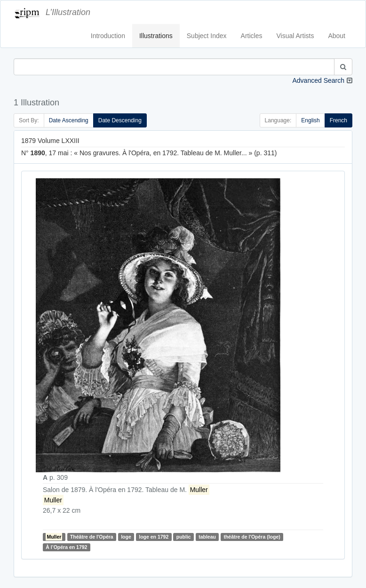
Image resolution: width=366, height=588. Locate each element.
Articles (252, 36)
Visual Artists (295, 36)
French (338, 120)
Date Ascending (69, 120)
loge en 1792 (154, 537)
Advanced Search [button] (318, 80)
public (184, 537)
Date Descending (120, 120)
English (310, 120)
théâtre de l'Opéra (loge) (252, 537)
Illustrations (156, 36)
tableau (207, 537)
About (337, 36)
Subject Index (207, 36)
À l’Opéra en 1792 (66, 547)
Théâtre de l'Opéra (92, 537)
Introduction (108, 36)
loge (126, 537)
